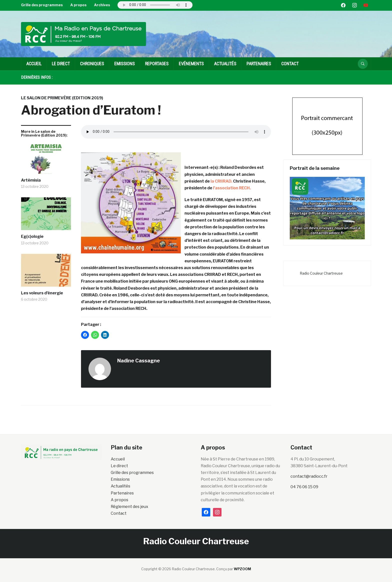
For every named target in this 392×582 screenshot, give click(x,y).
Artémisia (31, 180)
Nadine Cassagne (139, 361)
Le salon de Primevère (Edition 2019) (62, 98)
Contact (290, 64)
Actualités (225, 64)
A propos (78, 5)
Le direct (61, 64)
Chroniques (92, 64)
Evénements (191, 64)
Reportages (157, 64)
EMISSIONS (124, 64)
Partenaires (259, 64)
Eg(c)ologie (32, 236)
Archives (102, 5)
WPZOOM (242, 569)
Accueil (34, 64)
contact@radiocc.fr (309, 476)
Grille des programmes (42, 5)
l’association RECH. (232, 188)
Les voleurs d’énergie (42, 293)
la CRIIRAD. (221, 181)
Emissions (120, 479)
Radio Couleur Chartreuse (321, 273)
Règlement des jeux (129, 507)
